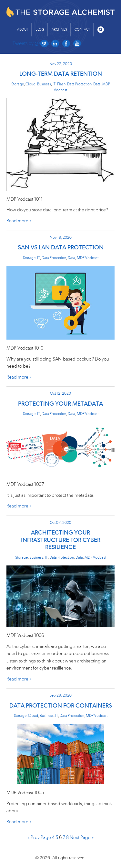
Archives (59, 29)
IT (54, 84)
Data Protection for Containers (61, 706)
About (23, 29)
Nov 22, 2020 (61, 64)
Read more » (19, 221)
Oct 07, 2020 (60, 523)
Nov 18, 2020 (61, 237)
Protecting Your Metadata (60, 404)
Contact (82, 29)
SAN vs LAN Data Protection (61, 248)
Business (44, 84)
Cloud (30, 84)
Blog (40, 29)
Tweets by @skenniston (36, 43)
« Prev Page (39, 838)
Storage (18, 84)
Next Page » (82, 838)
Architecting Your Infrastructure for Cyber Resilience (61, 540)
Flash (61, 84)
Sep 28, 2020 (61, 695)
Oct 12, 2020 (60, 393)
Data (97, 84)
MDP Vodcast (88, 258)
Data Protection (79, 84)
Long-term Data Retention (61, 74)
